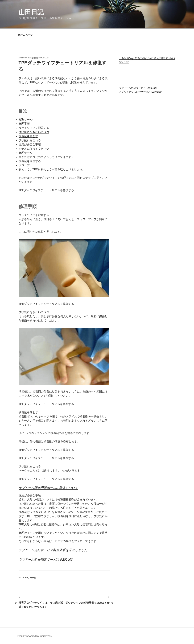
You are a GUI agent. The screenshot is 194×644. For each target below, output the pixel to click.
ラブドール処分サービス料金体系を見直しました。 (55, 550)
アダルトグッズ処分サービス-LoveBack (141, 92)
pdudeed (44, 58)
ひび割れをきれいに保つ (34, 132)
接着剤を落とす (28, 136)
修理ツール (26, 120)
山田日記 (31, 12)
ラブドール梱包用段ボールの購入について (48, 488)
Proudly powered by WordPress (35, 636)
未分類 (33, 578)
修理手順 (24, 124)
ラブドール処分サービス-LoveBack (138, 88)
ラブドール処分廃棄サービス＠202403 (46, 560)
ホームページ (25, 35)
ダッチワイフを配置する (34, 128)
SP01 (26, 578)
